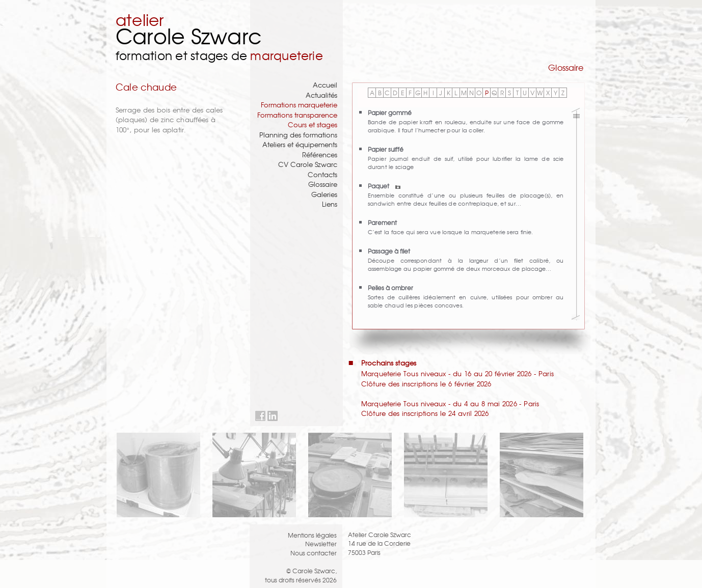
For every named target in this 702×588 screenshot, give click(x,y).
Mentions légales (312, 535)
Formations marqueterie (299, 105)
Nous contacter (314, 553)
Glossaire (323, 184)
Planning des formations (298, 135)
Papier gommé (390, 112)
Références (320, 155)
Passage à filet (389, 251)
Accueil (325, 85)
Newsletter (321, 543)
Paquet (384, 186)
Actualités (321, 95)
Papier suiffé (386, 149)
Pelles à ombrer (390, 287)
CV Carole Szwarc (308, 164)
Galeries (324, 194)
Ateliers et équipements (300, 144)
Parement (382, 222)
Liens (330, 204)
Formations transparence (297, 115)
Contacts (322, 174)
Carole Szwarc (189, 35)
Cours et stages (313, 124)
